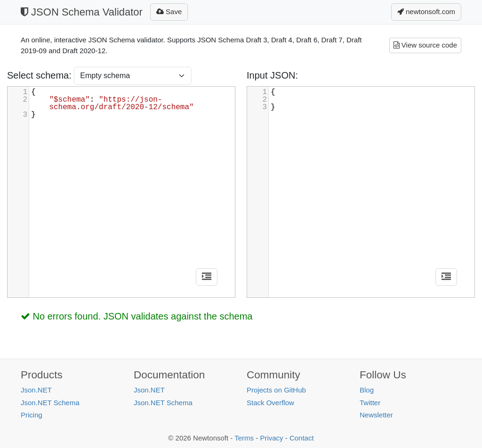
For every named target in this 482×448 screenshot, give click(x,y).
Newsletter (376, 415)
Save (169, 12)
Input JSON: (272, 75)
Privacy (271, 438)
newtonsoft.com (426, 12)
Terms (244, 438)
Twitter (370, 403)
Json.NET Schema (50, 403)
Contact (302, 438)
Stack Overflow (270, 403)
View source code (425, 45)
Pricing (32, 415)
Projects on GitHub (276, 390)
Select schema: (40, 75)
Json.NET (36, 390)
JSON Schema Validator (82, 12)
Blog (367, 390)
